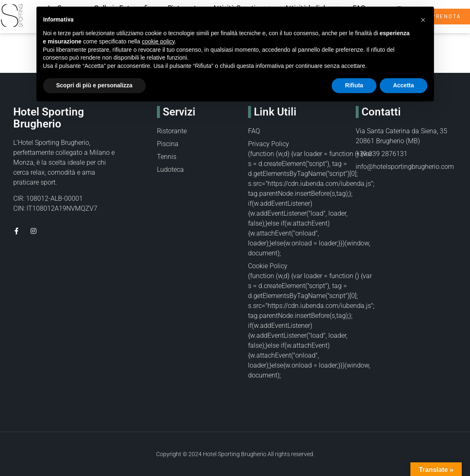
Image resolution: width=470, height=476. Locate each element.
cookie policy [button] (158, 41)
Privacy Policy (269, 144)
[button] (423, 20)
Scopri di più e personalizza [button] (94, 85)
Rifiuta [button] (354, 85)
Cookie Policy (268, 266)
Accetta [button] (404, 85)
